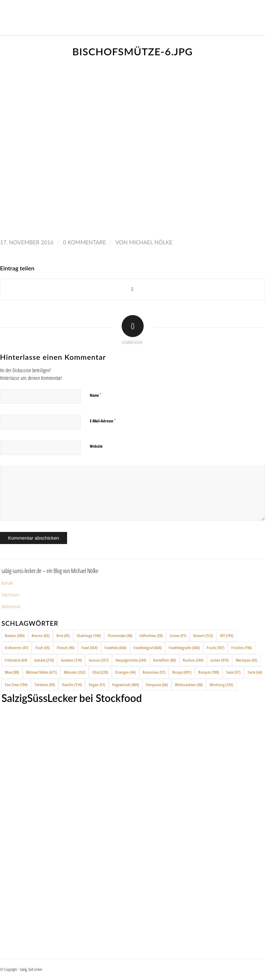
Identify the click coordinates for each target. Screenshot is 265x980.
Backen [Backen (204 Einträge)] (15, 635)
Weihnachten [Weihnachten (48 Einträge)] (189, 685)
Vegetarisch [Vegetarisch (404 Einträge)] (126, 685)
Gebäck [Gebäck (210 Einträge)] (44, 660)
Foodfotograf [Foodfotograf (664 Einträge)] (148, 648)
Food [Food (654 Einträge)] (89, 648)
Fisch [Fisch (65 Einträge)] (43, 648)
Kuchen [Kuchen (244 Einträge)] (193, 660)
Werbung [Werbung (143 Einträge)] (221, 685)
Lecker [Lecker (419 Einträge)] (220, 660)
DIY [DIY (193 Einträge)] (227, 635)
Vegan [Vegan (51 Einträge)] (97, 685)
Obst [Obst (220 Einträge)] (100, 672)
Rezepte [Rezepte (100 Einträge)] (209, 672)
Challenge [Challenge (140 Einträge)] (89, 635)
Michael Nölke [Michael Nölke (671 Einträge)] (41, 672)
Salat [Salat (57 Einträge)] (233, 672)
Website (96, 446)
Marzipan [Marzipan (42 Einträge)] (246, 660)
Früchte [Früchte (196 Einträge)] (242, 648)
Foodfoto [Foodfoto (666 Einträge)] (115, 648)
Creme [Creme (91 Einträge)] (178, 635)
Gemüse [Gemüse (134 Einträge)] (71, 660)
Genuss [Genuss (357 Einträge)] (99, 660)
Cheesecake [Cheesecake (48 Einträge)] (120, 635)
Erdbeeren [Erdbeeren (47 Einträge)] (16, 648)
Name (96, 395)
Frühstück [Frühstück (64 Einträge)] (16, 660)
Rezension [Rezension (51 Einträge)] (154, 672)
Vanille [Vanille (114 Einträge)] (72, 685)
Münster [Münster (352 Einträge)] (75, 672)
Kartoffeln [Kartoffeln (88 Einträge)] (165, 660)
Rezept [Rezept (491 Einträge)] (182, 672)
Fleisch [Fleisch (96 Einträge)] (66, 648)
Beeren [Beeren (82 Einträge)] (41, 635)
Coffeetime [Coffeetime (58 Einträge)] (151, 635)
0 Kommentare (84, 242)
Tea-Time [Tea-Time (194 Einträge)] (16, 685)
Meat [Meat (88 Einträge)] (12, 672)
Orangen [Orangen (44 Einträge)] (125, 672)
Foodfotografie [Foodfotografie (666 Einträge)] (184, 648)
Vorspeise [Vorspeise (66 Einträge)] (157, 685)
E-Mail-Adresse (103, 421)
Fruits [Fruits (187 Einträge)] (216, 648)
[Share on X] (132, 289)
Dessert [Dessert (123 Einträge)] (203, 635)
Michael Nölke (151, 242)
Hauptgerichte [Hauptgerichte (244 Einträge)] (131, 660)
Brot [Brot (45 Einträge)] (63, 635)
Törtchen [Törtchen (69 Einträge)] (45, 685)
